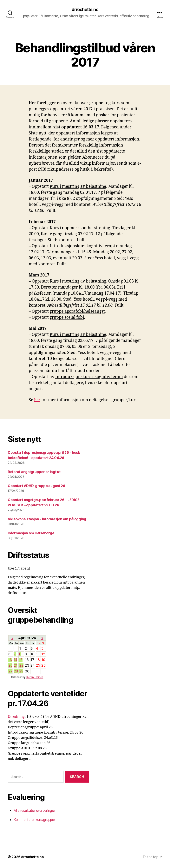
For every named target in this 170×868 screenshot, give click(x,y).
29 (21, 671)
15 (21, 660)
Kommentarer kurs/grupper (34, 820)
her (37, 400)
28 (16, 671)
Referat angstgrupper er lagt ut (34, 472)
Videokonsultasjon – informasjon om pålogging (47, 519)
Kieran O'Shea (35, 677)
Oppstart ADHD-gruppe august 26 (36, 486)
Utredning (16, 717)
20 (10, 666)
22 (21, 666)
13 (10, 660)
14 (16, 660)
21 (16, 666)
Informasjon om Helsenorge (31, 533)
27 (10, 671)
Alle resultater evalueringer (34, 811)
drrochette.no (85, 10)
